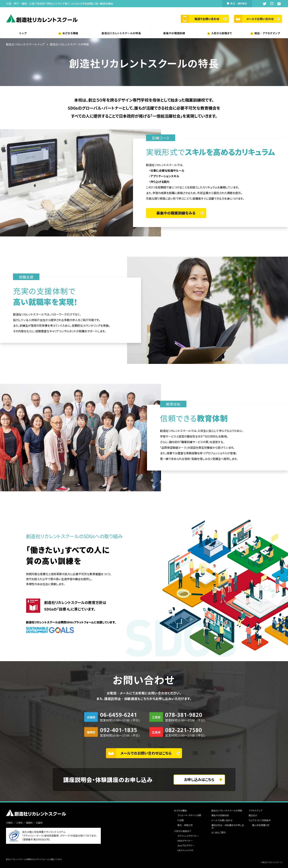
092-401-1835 (119, 733)
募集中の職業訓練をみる (176, 213)
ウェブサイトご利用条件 (260, 820)
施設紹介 (253, 815)
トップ (23, 33)
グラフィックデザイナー (188, 836)
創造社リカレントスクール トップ (25, 44)
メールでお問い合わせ (260, 19)
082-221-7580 (185, 733)
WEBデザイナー (185, 841)
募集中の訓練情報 (220, 815)
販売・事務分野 (185, 825)
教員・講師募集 (239, 4)
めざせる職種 (70, 33)
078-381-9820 (185, 718)
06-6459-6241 (119, 718)
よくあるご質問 (218, 833)
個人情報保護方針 (261, 825)
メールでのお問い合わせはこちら (146, 753)
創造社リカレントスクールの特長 (121, 33)
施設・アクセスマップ (267, 33)
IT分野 (181, 820)
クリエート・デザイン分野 (189, 815)
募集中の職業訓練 (174, 33)
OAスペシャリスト (186, 850)
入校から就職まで (222, 33)
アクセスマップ (255, 811)
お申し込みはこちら (199, 780)
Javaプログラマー (186, 846)
